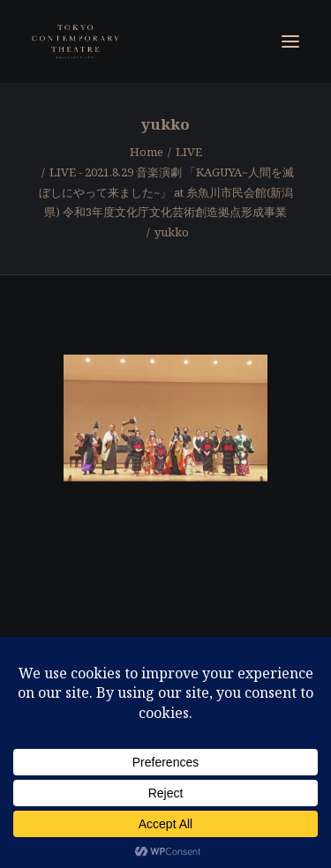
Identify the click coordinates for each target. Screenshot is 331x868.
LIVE (189, 152)
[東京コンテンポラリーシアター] (76, 41)
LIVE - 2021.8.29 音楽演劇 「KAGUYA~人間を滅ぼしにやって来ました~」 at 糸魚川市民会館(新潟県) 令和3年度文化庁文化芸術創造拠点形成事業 (167, 192)
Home (147, 152)
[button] (290, 41)
